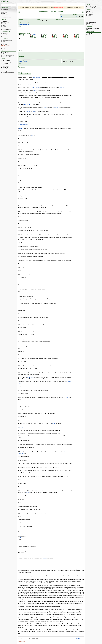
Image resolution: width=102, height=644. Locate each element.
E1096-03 (33, 37)
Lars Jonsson (23, 62)
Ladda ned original (22, 68)
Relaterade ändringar (7, 62)
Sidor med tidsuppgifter (91, 22)
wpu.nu (4, 1)
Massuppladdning (6, 35)
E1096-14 (77, 34)
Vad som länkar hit (6, 61)
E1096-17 (77, 38)
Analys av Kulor (5, 15)
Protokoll (3, 13)
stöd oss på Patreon (58, 7)
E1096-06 (55, 34)
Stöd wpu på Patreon (6, 46)
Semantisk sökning (7, 47)
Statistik (4, 24)
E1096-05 (44, 38)
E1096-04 (44, 37)
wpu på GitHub (6, 44)
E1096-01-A (22, 37)
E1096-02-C (33, 36)
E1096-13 (66, 38)
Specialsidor (5, 63)
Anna (54, 423)
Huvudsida (5, 21)
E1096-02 (22, 38)
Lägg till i (23, 27)
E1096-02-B (33, 34)
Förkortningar (4, 16)
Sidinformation (6, 68)
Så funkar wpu (6, 52)
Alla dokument (4, 12)
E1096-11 (66, 36)
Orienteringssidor (5, 23)
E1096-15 (77, 36)
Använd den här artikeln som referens (8, 69)
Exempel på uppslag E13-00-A (9, 55)
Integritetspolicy (21, 640)
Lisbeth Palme (30, 377)
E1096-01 (22, 36)
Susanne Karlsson (24, 24)
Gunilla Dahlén (27, 104)
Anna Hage (22, 428)
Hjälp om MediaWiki (7, 57)
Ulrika (33, 112)
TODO (4, 42)
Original (26, 74)
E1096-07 (55, 36)
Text (30, 74)
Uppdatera (90, 17)
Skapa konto (89, 33)
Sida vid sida (21, 74)
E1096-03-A (33, 38)
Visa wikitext (90, 14)
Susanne (35, 90)
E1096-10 (66, 34)
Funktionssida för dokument (8, 36)
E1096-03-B (44, 34)
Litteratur (4, 25)
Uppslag (88, 12)
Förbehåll (32, 640)
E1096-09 (55, 38)
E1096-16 (77, 37)
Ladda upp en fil (6, 33)
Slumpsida (5, 28)
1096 (77, 17)
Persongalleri (5, 10)
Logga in (88, 35)
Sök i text (5, 48)
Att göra (4, 27)
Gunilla (56, 107)
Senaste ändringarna (7, 29)
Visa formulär (90, 13)
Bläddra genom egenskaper (8, 71)
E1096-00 (22, 35)
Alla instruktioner (6, 54)
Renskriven (89, 21)
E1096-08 (55, 37)
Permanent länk (6, 66)
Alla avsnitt (4, 11)
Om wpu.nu (27, 640)
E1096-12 (66, 37)
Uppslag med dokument (6, 17)
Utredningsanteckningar (8, 40)
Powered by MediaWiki (76, 639)
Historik (89, 16)
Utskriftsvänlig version (7, 65)
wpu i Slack (5, 43)
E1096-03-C (44, 36)
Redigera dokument (22, 67)
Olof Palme (36, 87)
